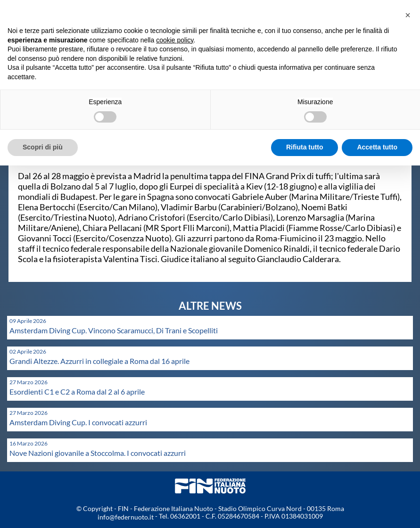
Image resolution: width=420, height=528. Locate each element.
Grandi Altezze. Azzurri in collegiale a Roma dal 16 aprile (99, 361)
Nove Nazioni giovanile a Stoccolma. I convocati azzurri (98, 453)
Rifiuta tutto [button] (305, 147)
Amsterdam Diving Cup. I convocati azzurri (78, 422)
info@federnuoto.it (126, 517)
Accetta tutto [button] (377, 147)
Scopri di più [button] (43, 147)
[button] (408, 15)
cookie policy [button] (175, 40)
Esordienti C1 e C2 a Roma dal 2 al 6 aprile (77, 392)
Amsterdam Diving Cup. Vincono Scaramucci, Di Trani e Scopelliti (114, 330)
